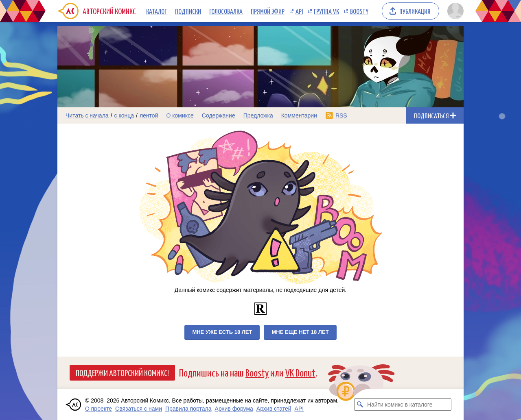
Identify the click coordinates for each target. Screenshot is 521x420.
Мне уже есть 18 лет (222, 332)
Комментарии (299, 115)
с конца (124, 115)
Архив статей (274, 409)
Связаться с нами (139, 409)
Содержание (219, 115)
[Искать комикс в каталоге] (360, 405)
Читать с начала (87, 115)
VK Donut (300, 372)
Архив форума (234, 409)
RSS (341, 115)
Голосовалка (226, 11)
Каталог (157, 11)
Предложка (258, 115)
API (299, 11)
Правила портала (188, 409)
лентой (149, 115)
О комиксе (180, 115)
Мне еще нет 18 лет (300, 332)
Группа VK (326, 11)
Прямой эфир (268, 11)
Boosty (359, 11)
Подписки (188, 11)
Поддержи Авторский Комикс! (122, 372)
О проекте (99, 409)
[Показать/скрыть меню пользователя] (454, 11)
